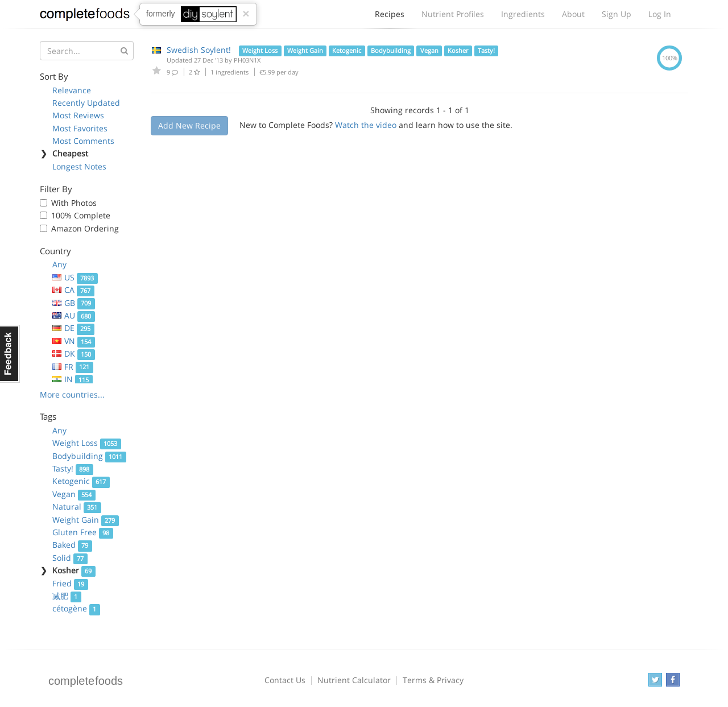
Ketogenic (81, 481)
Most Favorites (80, 128)
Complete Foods (85, 16)
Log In (660, 14)
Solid (70, 558)
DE (73, 328)
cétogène (76, 608)
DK (74, 353)
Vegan (74, 494)
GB (74, 303)
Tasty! (73, 468)
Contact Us (285, 680)
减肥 (67, 596)
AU (74, 315)
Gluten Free (83, 532)
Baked (72, 545)
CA (73, 290)
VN (74, 341)
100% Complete (81, 215)
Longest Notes (79, 166)
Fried (70, 583)
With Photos (74, 203)
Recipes (390, 17)
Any (59, 264)
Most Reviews (78, 115)
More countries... (72, 394)
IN (73, 379)
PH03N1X (247, 60)
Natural (77, 507)
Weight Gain (86, 520)
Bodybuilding (89, 456)
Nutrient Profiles (453, 14)
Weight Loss (87, 443)
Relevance (72, 90)
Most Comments (83, 141)
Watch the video (366, 125)
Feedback (10, 354)
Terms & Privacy (433, 680)
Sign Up (617, 14)
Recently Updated (86, 103)
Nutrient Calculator (354, 680)
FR (73, 367)
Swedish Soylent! (199, 50)
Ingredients (523, 14)
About (573, 14)
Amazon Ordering (85, 228)
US (75, 277)
